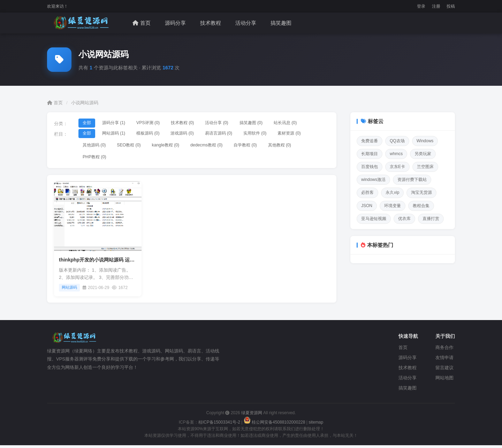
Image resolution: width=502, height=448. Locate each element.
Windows (425, 141)
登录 (421, 6)
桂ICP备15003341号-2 (219, 425)
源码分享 (175, 23)
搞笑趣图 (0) (267, 123)
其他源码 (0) (96, 146)
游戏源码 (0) (192, 134)
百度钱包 (370, 167)
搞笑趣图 (281, 23)
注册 (436, 6)
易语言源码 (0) (232, 134)
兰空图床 (425, 167)
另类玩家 (423, 154)
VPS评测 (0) (155, 123)
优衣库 (404, 219)
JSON (367, 206)
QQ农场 (397, 141)
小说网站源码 (85, 103)
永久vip (392, 192)
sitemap (316, 425)
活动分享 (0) (230, 123)
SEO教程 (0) (134, 146)
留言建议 (444, 370)
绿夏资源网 (252, 416)
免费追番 (370, 141)
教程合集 (421, 206)
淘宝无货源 (421, 192)
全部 (88, 123)
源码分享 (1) (117, 123)
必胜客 (367, 192)
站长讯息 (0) (305, 123)
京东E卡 (397, 167)
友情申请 (444, 360)
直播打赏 (431, 219)
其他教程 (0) (297, 146)
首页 (142, 23)
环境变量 (393, 206)
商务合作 (444, 350)
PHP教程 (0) (96, 159)
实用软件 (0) (272, 134)
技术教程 (211, 23)
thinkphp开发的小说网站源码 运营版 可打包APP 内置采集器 (125, 263)
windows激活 (373, 180)
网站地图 (444, 380)
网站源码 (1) (117, 134)
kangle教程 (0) (173, 146)
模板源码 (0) (155, 134)
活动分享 (246, 23)
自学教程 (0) (260, 146)
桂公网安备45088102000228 (275, 425)
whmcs (396, 154)
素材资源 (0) (310, 134)
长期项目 (370, 154)
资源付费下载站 (412, 180)
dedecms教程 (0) (218, 146)
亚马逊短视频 (374, 219)
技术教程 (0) (192, 123)
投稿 (451, 6)
